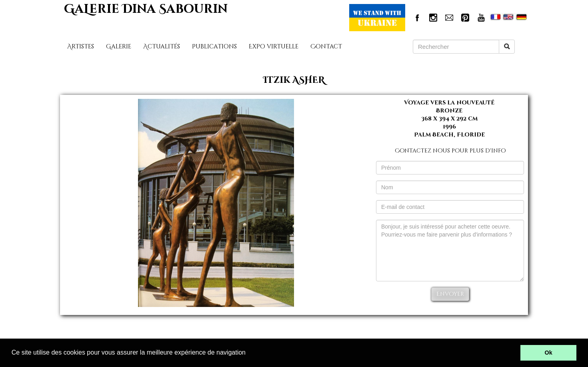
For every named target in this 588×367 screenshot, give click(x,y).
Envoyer (450, 294)
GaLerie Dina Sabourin (146, 9)
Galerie (119, 47)
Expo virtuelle (274, 47)
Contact (326, 47)
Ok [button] (549, 353)
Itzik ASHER (294, 80)
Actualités (162, 47)
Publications (214, 47)
